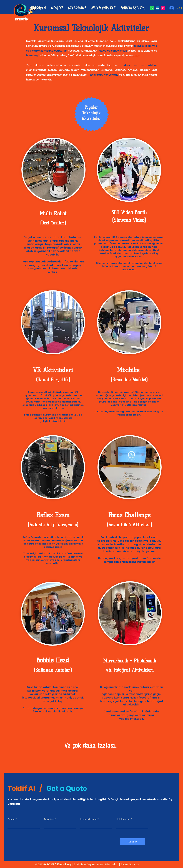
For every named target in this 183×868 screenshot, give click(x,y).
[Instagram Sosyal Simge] (163, 8)
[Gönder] (132, 842)
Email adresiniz (89, 819)
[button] (77, 8)
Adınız (11, 819)
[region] (54, 174)
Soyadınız (49, 819)
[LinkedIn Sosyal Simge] (157, 8)
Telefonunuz (123, 819)
